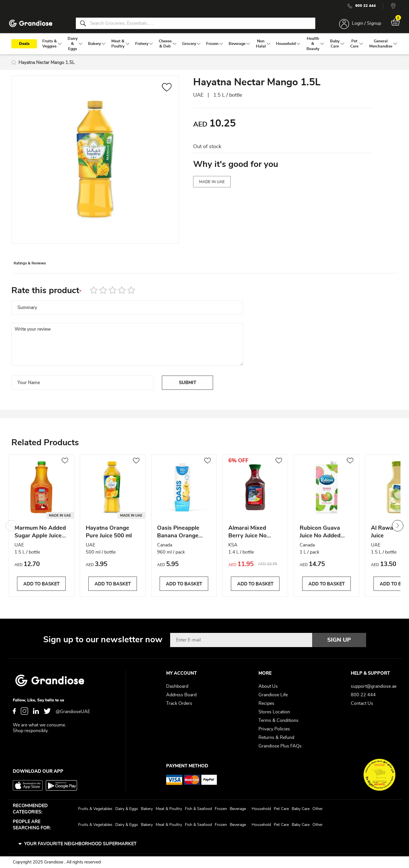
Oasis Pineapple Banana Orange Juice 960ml (178, 537)
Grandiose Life (273, 695)
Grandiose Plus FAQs (280, 746)
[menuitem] (50, 49)
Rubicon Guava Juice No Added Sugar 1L (320, 537)
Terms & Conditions (278, 720)
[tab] (43, 271)
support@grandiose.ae (374, 686)
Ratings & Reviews (43, 271)
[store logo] (34, 25)
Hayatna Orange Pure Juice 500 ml (109, 537)
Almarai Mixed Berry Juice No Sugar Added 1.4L (252, 537)
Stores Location (274, 712)
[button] (167, 93)
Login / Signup (363, 25)
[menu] (204, 49)
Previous (11, 530)
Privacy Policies (274, 729)
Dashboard (177, 686)
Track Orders (179, 703)
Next (398, 530)
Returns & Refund (276, 738)
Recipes (266, 703)
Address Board (181, 695)
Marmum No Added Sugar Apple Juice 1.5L (40, 537)
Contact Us (362, 703)
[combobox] (195, 25)
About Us (268, 686)
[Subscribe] (339, 640)
